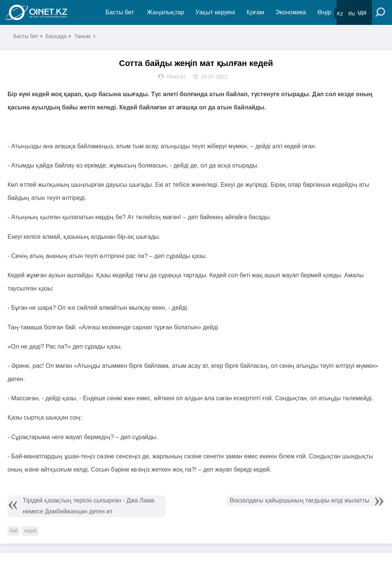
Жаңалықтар (166, 12)
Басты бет (120, 12)
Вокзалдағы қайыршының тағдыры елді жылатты (299, 500)
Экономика (291, 12)
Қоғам (255, 12)
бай (14, 531)
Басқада (56, 36)
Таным (82, 36)
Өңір (324, 12)
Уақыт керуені (215, 12)
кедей (30, 531)
